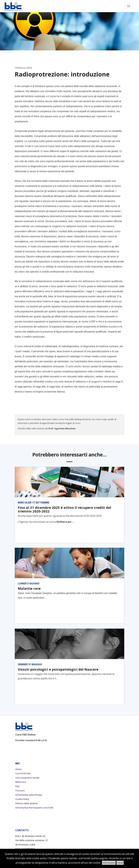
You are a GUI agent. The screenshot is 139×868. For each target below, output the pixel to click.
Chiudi (120, 863)
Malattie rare (29, 588)
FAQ (17, 786)
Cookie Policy (22, 799)
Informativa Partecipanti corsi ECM (34, 808)
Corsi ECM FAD (23, 773)
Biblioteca (21, 782)
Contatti (20, 791)
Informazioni (109, 863)
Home (19, 769)
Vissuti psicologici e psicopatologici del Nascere (58, 669)
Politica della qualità (26, 803)
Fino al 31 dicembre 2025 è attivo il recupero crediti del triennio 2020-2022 (64, 509)
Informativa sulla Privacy (29, 795)
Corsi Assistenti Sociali (27, 778)
